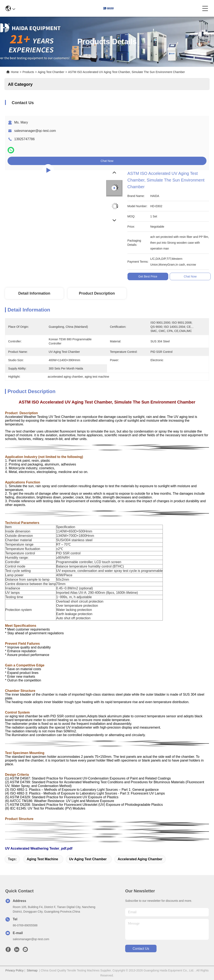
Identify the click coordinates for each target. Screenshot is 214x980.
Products (28, 72)
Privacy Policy (15, 970)
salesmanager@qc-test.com (35, 131)
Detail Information (34, 293)
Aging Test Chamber (51, 72)
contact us (141, 949)
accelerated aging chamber (140, 859)
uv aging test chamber (88, 859)
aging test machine (42, 859)
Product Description (97, 293)
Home (15, 72)
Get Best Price (148, 276)
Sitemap (32, 970)
